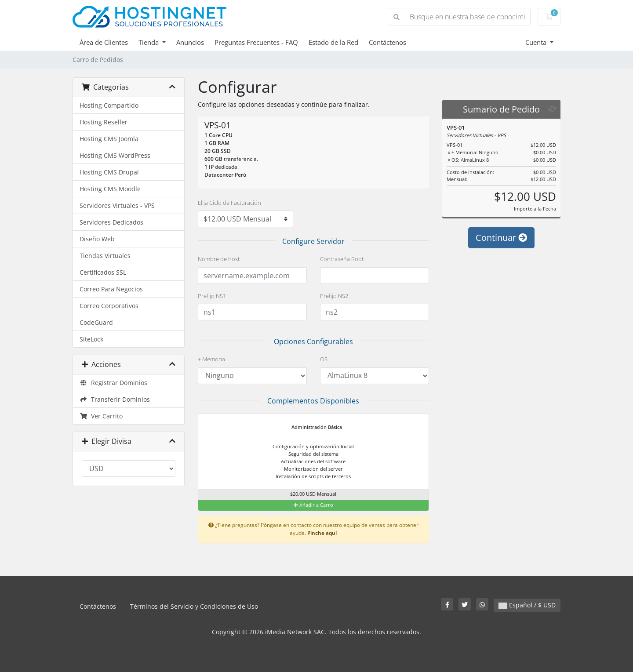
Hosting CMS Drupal (109, 172)
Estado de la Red (333, 42)
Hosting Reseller (104, 122)
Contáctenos (387, 42)
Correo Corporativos (109, 306)
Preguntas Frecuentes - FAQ (256, 42)
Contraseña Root (342, 259)
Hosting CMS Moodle (110, 189)
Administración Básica (311, 428)
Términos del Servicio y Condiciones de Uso (194, 606)
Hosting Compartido (109, 105)
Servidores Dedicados (111, 222)
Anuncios (190, 42)
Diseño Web (97, 239)
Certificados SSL (103, 272)
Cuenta (537, 42)
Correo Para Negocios (111, 289)
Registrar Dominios (113, 383)
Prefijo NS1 (212, 296)
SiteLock (91, 339)
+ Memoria (211, 359)
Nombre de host (219, 259)
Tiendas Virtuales (105, 256)
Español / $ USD (527, 605)
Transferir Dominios (115, 399)
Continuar (501, 238)
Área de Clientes (104, 42)
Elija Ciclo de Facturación (229, 203)
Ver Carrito (101, 416)
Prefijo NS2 (334, 296)
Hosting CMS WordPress (115, 155)
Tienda (149, 42)
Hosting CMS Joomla (109, 139)
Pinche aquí (322, 533)
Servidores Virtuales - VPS (117, 205)
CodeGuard (96, 322)
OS (324, 359)
